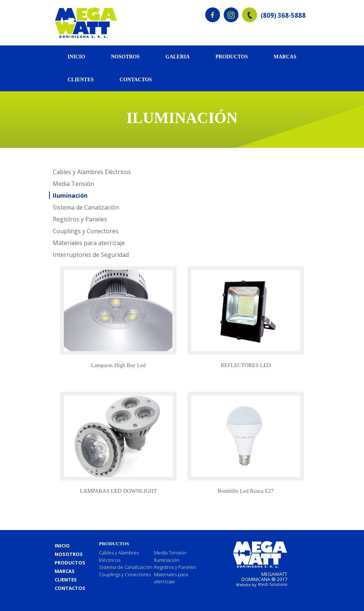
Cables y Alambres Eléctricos (92, 172)
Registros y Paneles (80, 219)
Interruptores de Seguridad (91, 255)
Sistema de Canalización (86, 207)
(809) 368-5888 (283, 16)
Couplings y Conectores (86, 231)
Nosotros (125, 57)
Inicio (76, 57)
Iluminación (70, 196)
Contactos (136, 80)
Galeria (177, 57)
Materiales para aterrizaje (89, 243)
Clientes (81, 80)
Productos (232, 57)
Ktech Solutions (273, 584)
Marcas (285, 57)
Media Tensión (73, 184)
